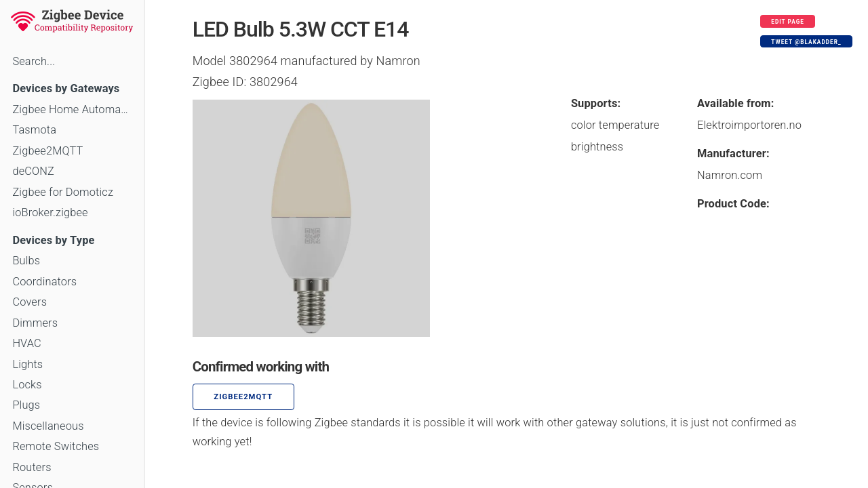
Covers (29, 302)
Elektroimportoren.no (749, 125)
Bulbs (26, 261)
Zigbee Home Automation (72, 109)
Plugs (26, 405)
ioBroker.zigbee (50, 212)
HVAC (27, 343)
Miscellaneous (48, 426)
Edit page (788, 22)
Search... (34, 61)
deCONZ (33, 171)
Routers (32, 467)
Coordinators (44, 282)
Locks (27, 385)
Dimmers (35, 323)
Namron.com (730, 175)
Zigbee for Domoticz (63, 192)
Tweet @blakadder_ (806, 42)
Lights (27, 364)
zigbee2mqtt (243, 397)
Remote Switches (56, 446)
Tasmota (34, 130)
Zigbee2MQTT (47, 151)
